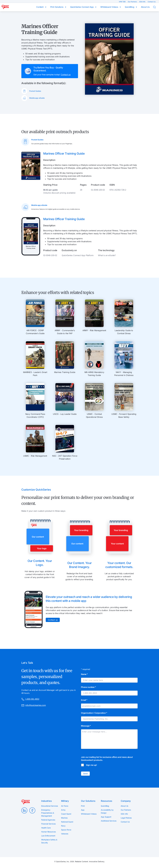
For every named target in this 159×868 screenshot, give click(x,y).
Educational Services (50, 806)
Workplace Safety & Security (49, 841)
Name (84, 674)
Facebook (32, 810)
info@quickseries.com (34, 705)
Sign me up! (91, 765)
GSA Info (142, 2)
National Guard (67, 822)
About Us (145, 7)
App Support (106, 817)
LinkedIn (24, 810)
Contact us (66, 75)
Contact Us (152, 2)
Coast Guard (66, 814)
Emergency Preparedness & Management (48, 813)
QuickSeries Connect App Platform (78, 255)
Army (63, 810)
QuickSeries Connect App (82, 7)
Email (84, 700)
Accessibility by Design (107, 811)
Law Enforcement (48, 836)
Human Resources (49, 832)
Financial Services (48, 824)
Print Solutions (57, 7)
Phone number (88, 687)
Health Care (46, 828)
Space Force (66, 830)
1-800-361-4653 (30, 699)
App (83, 810)
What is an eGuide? (107, 255)
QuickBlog (130, 7)
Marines (64, 818)
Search (156, 7)
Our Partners (133, 2)
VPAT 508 (122, 2)
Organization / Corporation (94, 713)
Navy (63, 826)
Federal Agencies (48, 820)
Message (86, 726)
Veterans (65, 834)
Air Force (65, 806)
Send (85, 774)
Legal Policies (126, 818)
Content (40, 7)
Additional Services (109, 821)
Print (83, 806)
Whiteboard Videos (109, 7)
